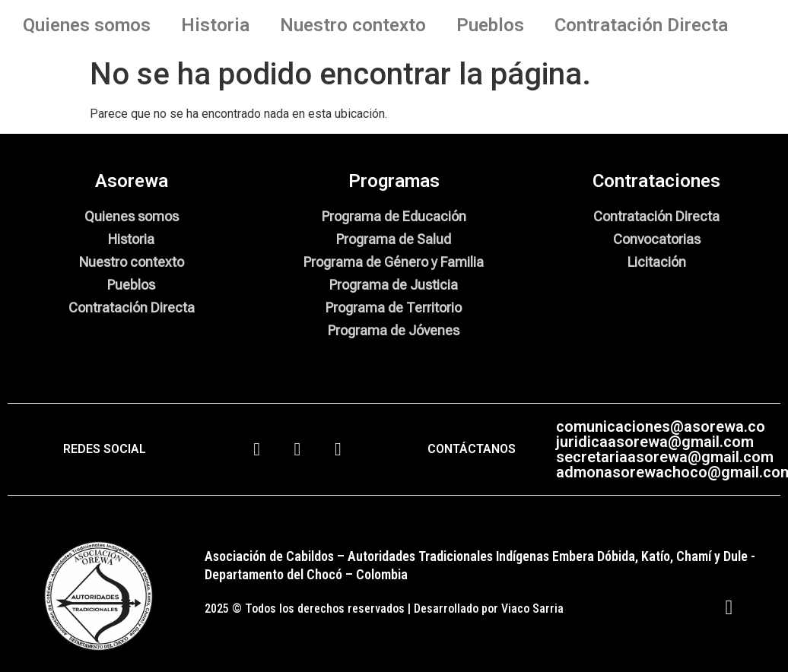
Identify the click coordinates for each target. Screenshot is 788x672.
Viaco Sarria (532, 609)
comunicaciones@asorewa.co (661, 426)
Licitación (657, 262)
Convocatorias (657, 239)
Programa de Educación (394, 216)
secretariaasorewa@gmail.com (665, 457)
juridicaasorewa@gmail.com (655, 442)
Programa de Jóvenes (394, 330)
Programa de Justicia (394, 285)
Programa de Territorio (394, 307)
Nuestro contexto (353, 25)
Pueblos (490, 25)
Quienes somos (87, 25)
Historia (215, 25)
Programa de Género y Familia (394, 262)
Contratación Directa (641, 25)
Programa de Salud (394, 239)
